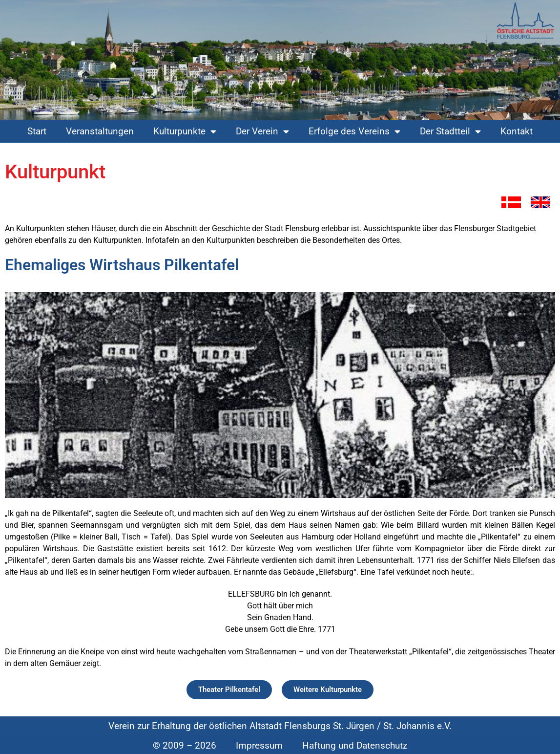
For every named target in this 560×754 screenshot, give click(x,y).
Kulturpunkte (185, 131)
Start (37, 131)
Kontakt (517, 131)
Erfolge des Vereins (354, 131)
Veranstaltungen (100, 131)
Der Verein (262, 131)
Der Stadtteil (450, 131)
